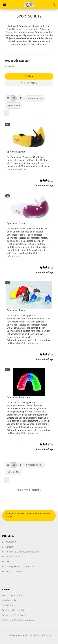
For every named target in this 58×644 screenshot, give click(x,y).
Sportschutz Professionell (20, 397)
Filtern (29, 76)
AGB (7, 562)
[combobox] (34, 98)
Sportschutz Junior (16, 152)
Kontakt (9, 547)
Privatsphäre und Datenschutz (20, 567)
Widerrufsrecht (13, 557)
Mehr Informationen (17, 169)
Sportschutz (10, 66)
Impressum (11, 542)
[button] (8, 98)
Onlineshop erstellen (18, 635)
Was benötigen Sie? (17, 61)
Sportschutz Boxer (16, 310)
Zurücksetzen (29, 83)
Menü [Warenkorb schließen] (5, 5)
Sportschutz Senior (16, 223)
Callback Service (14, 572)
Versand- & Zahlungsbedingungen (22, 552)
